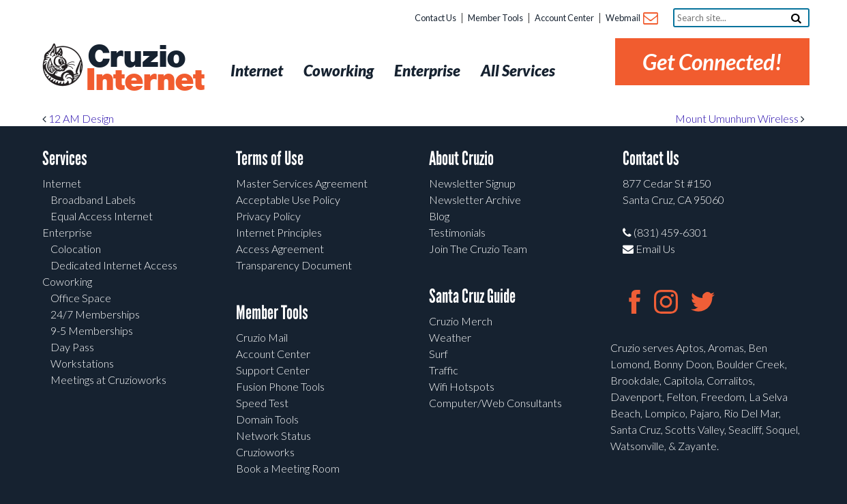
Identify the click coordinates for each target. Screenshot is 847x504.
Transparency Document (294, 265)
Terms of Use (270, 159)
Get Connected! (712, 62)
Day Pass (72, 347)
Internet (62, 183)
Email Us (649, 249)
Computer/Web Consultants (495, 403)
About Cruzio (461, 159)
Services (65, 159)
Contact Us (435, 18)
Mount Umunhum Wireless (740, 118)
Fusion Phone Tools (280, 386)
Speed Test (262, 403)
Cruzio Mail (262, 337)
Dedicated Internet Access (114, 265)
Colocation (76, 249)
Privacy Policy (268, 216)
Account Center (564, 18)
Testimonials (457, 232)
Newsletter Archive (475, 199)
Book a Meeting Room (288, 468)
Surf (439, 354)
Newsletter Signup (472, 183)
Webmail (631, 19)
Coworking (67, 281)
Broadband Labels (93, 199)
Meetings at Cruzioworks (108, 380)
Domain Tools (267, 419)
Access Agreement (280, 249)
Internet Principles (279, 232)
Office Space (81, 298)
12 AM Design (78, 118)
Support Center (273, 370)
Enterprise (67, 232)
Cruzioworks (265, 452)
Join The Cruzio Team (478, 249)
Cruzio (145, 69)
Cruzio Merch (461, 321)
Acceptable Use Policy (288, 199)
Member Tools (495, 18)
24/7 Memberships (95, 314)
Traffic (444, 370)
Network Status (273, 435)
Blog (439, 216)
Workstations (82, 363)
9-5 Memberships (92, 330)
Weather (450, 337)
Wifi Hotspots (462, 386)
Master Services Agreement (302, 183)
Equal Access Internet (102, 216)
